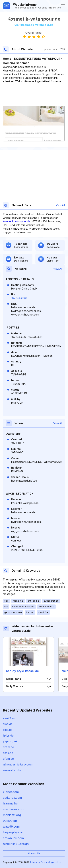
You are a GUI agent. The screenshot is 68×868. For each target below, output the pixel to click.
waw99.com (11, 826)
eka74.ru (9, 718)
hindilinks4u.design (16, 844)
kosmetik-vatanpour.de (17, 221)
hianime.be (10, 803)
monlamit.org (12, 815)
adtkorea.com (12, 798)
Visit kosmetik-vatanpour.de (34, 25)
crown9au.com (13, 838)
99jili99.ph (10, 821)
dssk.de (8, 753)
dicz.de (8, 730)
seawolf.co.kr (12, 770)
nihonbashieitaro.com (18, 764)
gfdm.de (8, 759)
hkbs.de (8, 736)
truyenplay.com (14, 832)
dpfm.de (8, 747)
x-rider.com (11, 792)
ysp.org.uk (10, 741)
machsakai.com (14, 809)
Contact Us (34, 853)
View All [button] (60, 205)
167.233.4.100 (19, 298)
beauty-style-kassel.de (22, 671)
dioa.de (8, 724)
